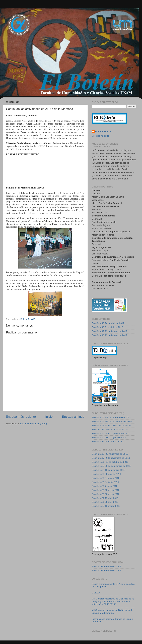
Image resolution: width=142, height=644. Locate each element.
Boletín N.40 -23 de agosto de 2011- (110, 438)
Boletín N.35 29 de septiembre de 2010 (112, 466)
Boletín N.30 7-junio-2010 (105, 486)
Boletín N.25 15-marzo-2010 (106, 506)
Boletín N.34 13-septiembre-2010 (109, 470)
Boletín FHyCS (103, 131)
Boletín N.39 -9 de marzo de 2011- (109, 442)
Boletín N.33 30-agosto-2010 (106, 474)
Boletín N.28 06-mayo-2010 (106, 494)
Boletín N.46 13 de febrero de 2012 (110, 335)
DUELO (96, 593)
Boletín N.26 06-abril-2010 (105, 502)
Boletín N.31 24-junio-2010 (105, 482)
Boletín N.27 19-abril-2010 (105, 498)
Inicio (49, 417)
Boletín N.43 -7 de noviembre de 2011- (111, 425)
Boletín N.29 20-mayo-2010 (106, 490)
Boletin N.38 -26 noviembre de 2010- (110, 454)
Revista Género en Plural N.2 (107, 566)
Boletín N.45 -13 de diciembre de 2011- (112, 417)
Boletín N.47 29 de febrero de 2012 (110, 331)
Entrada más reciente (21, 417)
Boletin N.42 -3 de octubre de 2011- (110, 429)
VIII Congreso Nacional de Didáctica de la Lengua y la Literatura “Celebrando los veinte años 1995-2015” (113, 601)
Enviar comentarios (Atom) (34, 424)
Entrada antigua (73, 417)
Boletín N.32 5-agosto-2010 (106, 478)
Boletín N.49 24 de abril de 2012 (108, 323)
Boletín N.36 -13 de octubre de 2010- (110, 462)
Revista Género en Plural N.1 (107, 570)
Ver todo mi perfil (100, 136)
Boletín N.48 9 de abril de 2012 (107, 327)
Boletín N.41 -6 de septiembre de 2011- (112, 433)
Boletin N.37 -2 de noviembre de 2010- (111, 458)
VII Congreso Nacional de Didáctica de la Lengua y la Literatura (112, 611)
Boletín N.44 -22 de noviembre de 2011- (112, 421)
